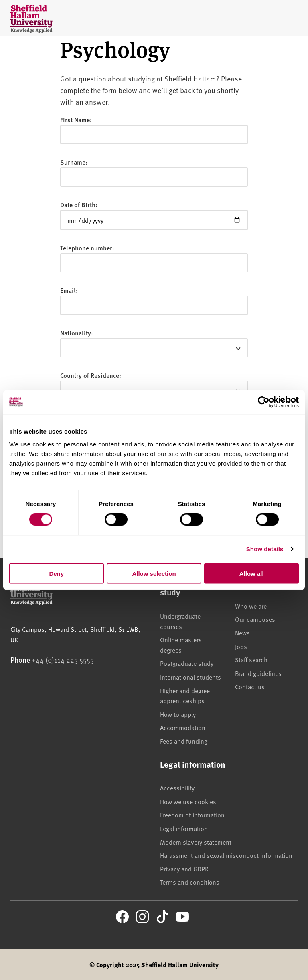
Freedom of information (192, 815)
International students (190, 677)
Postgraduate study (187, 663)
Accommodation (183, 727)
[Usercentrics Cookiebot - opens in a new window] (264, 402)
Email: (69, 290)
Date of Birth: (79, 205)
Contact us (250, 686)
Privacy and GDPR (184, 869)
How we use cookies (188, 801)
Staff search (251, 659)
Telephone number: (87, 248)
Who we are (251, 606)
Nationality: (77, 333)
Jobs (241, 646)
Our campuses (255, 619)
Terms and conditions (190, 882)
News (242, 633)
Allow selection (154, 573)
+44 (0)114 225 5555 (63, 660)
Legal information (184, 828)
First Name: (76, 120)
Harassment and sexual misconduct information (226, 855)
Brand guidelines (258, 673)
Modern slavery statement (196, 842)
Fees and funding (184, 741)
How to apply (178, 714)
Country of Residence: (91, 375)
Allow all (252, 573)
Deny (56, 573)
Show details (265, 549)
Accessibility (177, 788)
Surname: (74, 162)
